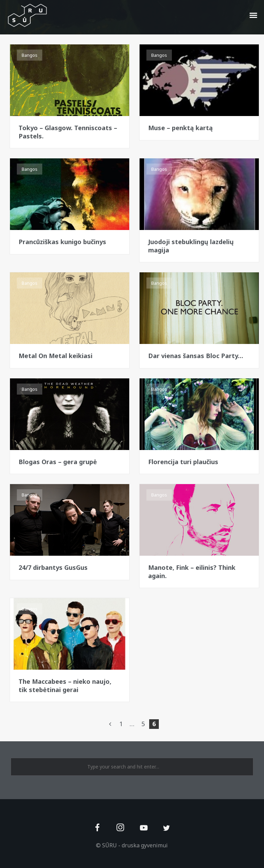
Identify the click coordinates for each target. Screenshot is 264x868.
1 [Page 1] (121, 724)
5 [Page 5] (143, 724)
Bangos (30, 55)
